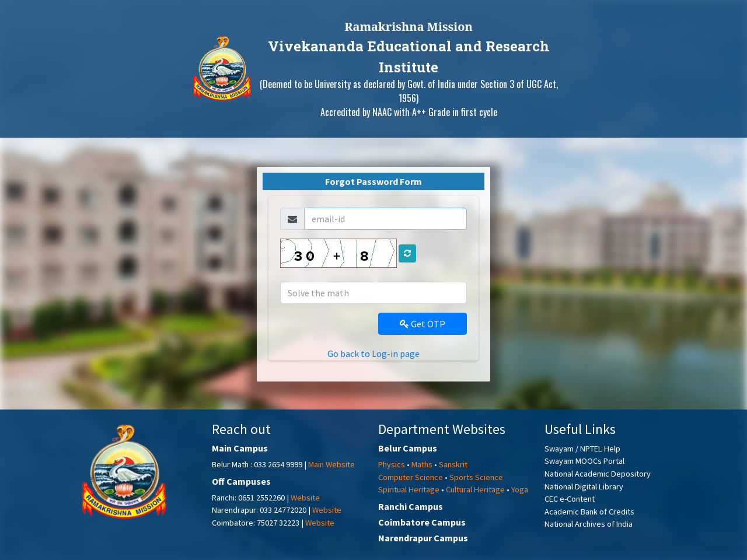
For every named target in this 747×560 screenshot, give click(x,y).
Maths (422, 464)
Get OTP (423, 324)
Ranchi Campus (411, 506)
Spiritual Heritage (409, 489)
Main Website (331, 464)
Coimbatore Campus (422, 522)
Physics (392, 464)
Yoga (520, 489)
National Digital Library (584, 487)
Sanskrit (453, 464)
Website (305, 498)
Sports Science (476, 477)
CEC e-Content (570, 499)
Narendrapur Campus (423, 538)
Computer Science (411, 477)
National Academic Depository (598, 474)
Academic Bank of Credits (589, 512)
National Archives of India (589, 524)
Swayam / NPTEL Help (582, 449)
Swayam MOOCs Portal (584, 461)
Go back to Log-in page (373, 353)
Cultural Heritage (475, 489)
